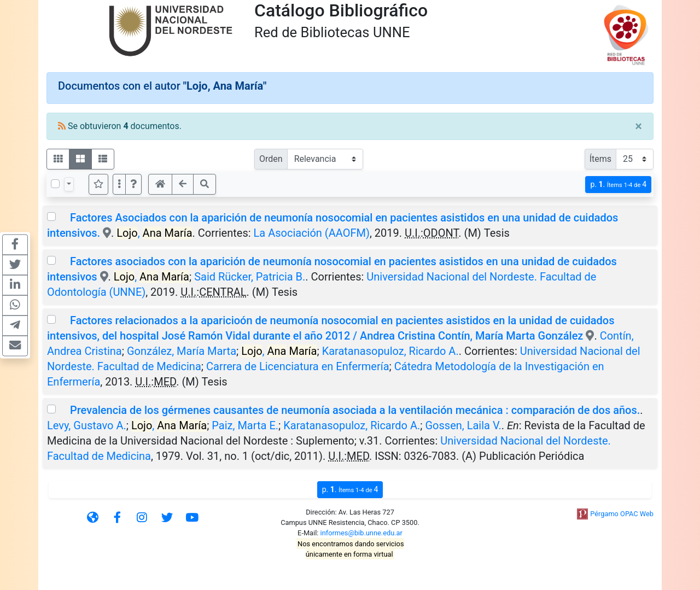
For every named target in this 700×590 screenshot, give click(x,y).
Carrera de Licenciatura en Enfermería (298, 366)
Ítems (600, 159)
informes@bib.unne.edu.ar (361, 533)
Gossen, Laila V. (463, 425)
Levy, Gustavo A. (87, 425)
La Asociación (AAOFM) (312, 233)
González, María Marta (182, 351)
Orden (271, 159)
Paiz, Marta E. (245, 425)
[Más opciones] (119, 184)
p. (618, 185)
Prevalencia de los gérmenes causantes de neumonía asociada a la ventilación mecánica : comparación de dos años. (355, 410)
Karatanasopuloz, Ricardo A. (390, 351)
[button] (133, 184)
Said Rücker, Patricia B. (250, 277)
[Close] (638, 126)
